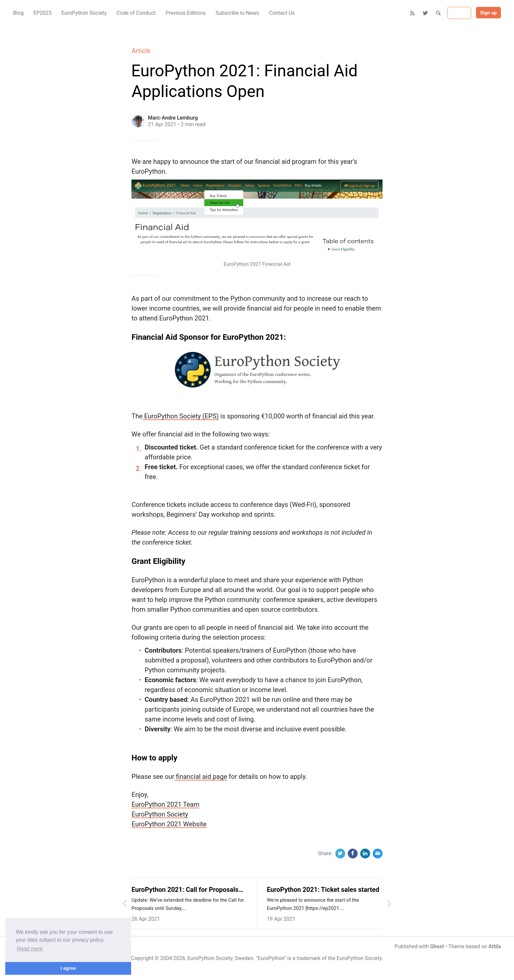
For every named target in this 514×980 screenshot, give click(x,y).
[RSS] (413, 13)
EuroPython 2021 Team (165, 804)
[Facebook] (353, 854)
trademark (309, 958)
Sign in (459, 13)
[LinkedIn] (365, 854)
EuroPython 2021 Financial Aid (257, 264)
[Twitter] (426, 13)
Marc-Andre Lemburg (173, 118)
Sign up (489, 13)
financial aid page (201, 777)
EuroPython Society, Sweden (220, 958)
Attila (495, 946)
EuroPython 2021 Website (169, 824)
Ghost (437, 946)
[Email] (378, 854)
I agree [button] (68, 968)
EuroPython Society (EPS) (181, 416)
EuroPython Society (160, 814)
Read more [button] (30, 949)
